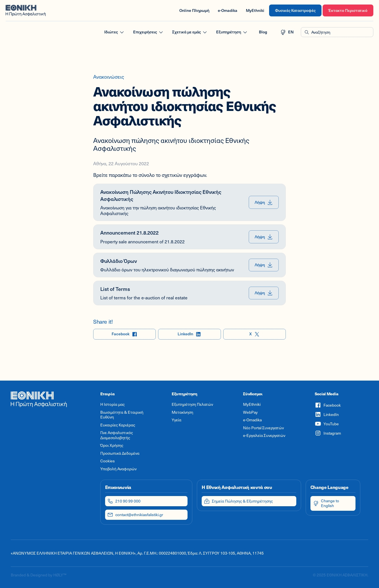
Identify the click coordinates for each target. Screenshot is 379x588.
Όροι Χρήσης (112, 445)
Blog (263, 32)
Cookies (107, 461)
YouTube (327, 424)
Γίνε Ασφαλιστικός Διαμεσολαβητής (117, 435)
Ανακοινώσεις (109, 77)
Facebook (124, 334)
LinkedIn (189, 334)
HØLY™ (60, 575)
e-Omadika (228, 10)
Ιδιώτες (114, 32)
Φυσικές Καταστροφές (295, 10)
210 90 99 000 (124, 501)
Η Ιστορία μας (112, 404)
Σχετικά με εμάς (190, 32)
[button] (337, 32)
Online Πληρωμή (194, 10)
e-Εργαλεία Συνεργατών (264, 435)
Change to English (326, 503)
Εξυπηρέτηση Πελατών (192, 404)
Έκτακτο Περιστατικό (348, 10)
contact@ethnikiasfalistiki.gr (135, 515)
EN (287, 32)
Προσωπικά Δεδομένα (120, 453)
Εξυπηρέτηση (232, 32)
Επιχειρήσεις (148, 32)
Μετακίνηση (182, 412)
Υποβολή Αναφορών (118, 469)
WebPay (250, 412)
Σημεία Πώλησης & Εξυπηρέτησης (238, 501)
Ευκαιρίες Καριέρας (118, 425)
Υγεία (176, 420)
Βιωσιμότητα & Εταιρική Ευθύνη (122, 415)
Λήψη (264, 202)
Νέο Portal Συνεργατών (263, 428)
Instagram (328, 433)
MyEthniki (255, 10)
